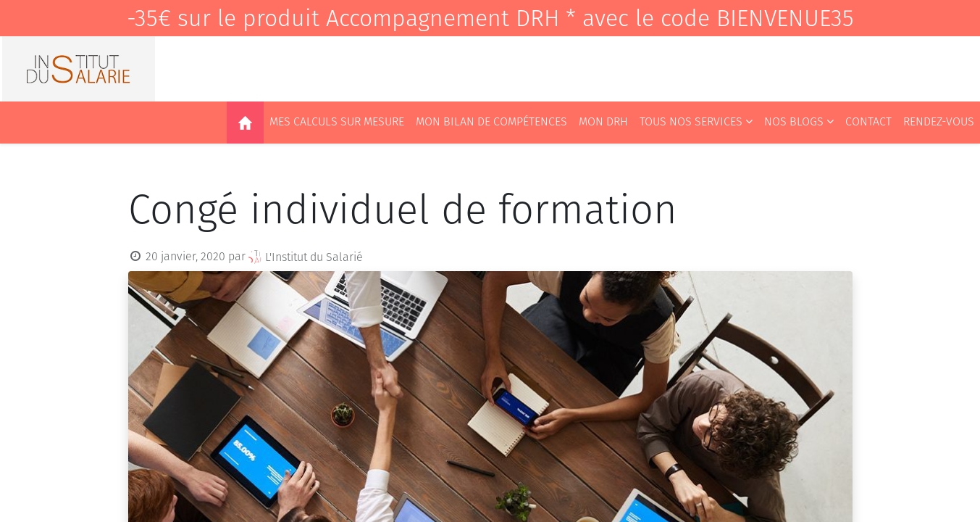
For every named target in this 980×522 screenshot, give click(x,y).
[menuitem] (245, 123)
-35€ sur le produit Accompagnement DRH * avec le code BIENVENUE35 (490, 18)
